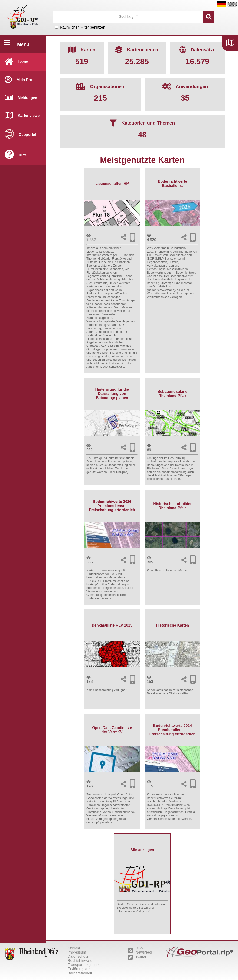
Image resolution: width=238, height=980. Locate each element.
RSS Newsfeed (140, 950)
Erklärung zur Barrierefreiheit (80, 971)
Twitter (137, 957)
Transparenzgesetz (83, 965)
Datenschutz (78, 956)
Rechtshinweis (80, 961)
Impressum (77, 952)
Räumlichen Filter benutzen (83, 27)
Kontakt (74, 948)
